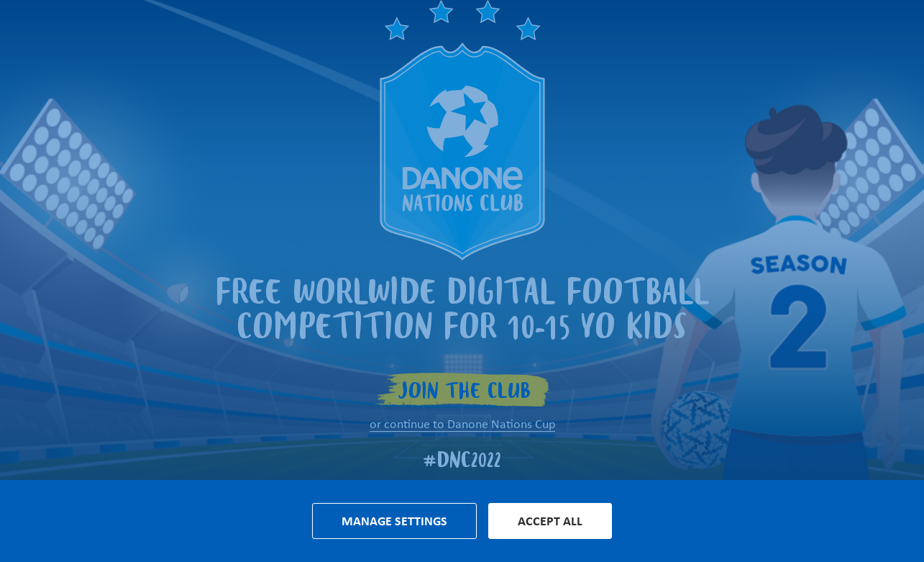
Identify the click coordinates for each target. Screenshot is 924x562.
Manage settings (394, 521)
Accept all (550, 521)
